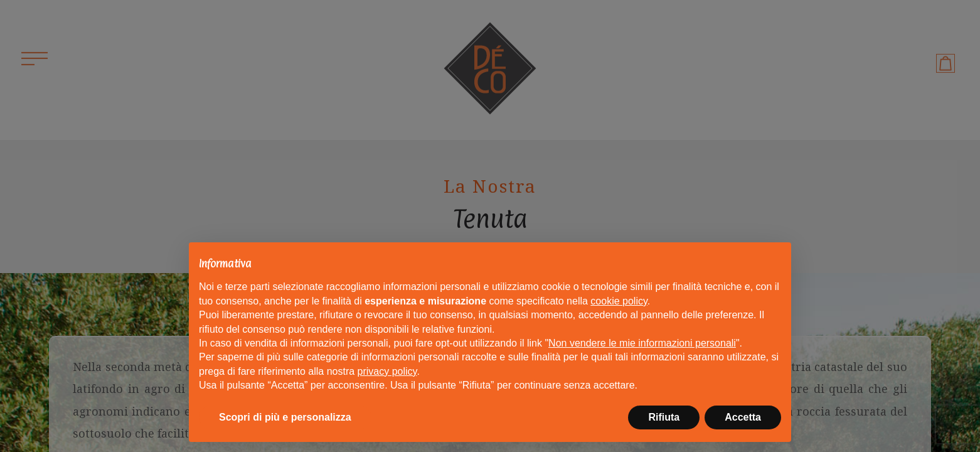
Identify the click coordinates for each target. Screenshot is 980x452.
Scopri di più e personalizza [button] (285, 417)
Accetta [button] (743, 417)
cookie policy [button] (619, 301)
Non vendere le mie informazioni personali (642, 343)
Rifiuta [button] (664, 417)
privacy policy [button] (387, 371)
